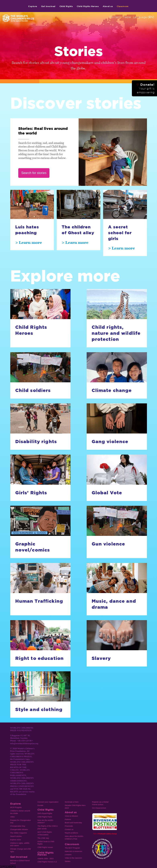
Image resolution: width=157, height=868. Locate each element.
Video (13, 817)
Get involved (48, 6)
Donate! (146, 88)
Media (127, 17)
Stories (68, 861)
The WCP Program (72, 848)
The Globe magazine (19, 833)
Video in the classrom (73, 858)
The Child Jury (43, 838)
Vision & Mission (71, 816)
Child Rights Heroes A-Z (47, 862)
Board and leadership (73, 823)
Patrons (68, 819)
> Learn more (29, 242)
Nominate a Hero (72, 802)
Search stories (16, 836)
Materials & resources (73, 851)
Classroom (123, 6)
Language (144, 17)
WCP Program (16, 807)
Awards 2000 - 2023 (45, 859)
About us (108, 6)
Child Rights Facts (45, 817)
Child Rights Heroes (88, 6)
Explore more (16, 840)
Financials (69, 826)
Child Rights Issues (45, 847)
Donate (40, 805)
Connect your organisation (48, 802)
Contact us (69, 829)
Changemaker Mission (19, 829)
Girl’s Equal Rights (45, 813)
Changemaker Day (18, 826)
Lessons (68, 855)
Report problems (71, 833)
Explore (33, 6)
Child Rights (66, 6)
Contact (115, 17)
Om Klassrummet (99, 808)
